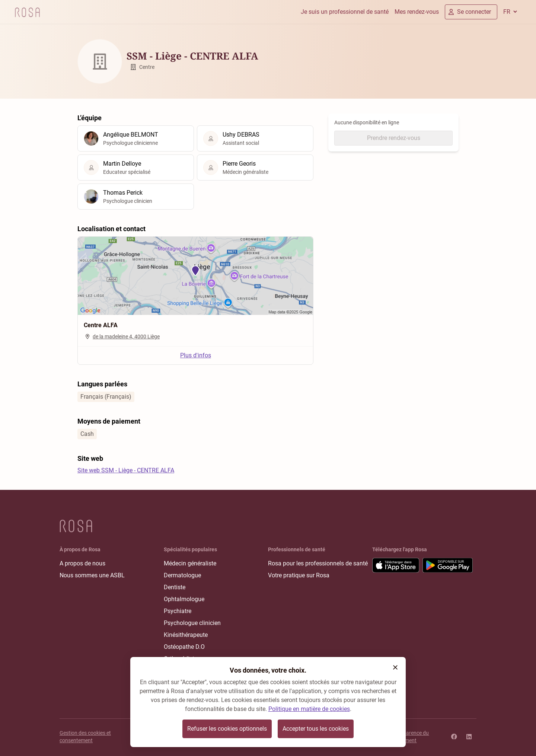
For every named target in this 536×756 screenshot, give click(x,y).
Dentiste (175, 587)
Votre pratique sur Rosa (299, 575)
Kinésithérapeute (186, 635)
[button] (395, 667)
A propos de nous (82, 563)
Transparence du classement (409, 737)
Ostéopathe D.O (184, 647)
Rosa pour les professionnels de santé (318, 563)
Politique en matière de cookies (309, 709)
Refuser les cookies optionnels (227, 729)
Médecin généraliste (190, 563)
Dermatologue (182, 575)
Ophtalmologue (184, 599)
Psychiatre (178, 611)
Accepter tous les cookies (316, 729)
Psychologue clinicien (192, 623)
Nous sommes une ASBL (92, 575)
